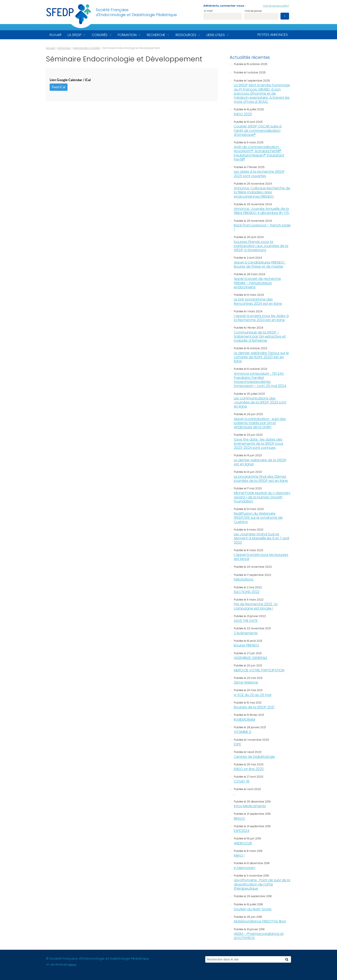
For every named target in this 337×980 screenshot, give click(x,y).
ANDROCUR (243, 843)
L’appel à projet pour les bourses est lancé (261, 557)
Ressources (186, 35)
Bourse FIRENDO (247, 645)
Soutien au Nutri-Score (253, 909)
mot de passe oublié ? (276, 6)
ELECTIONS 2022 (247, 592)
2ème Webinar (246, 682)
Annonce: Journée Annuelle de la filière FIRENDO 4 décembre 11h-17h (262, 211)
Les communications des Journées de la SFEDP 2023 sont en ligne (260, 402)
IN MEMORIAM (244, 720)
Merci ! (239, 855)
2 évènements (246, 633)
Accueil (55, 35)
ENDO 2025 (243, 114)
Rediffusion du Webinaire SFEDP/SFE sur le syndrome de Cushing (258, 518)
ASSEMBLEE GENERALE (251, 658)
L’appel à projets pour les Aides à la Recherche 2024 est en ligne (261, 318)
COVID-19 (242, 781)
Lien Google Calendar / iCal (70, 80)
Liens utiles (216, 35)
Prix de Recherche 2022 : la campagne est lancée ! (256, 606)
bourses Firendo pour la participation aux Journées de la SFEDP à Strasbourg (261, 246)
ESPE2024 (242, 831)
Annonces (64, 48)
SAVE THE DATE (246, 621)
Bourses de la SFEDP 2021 (254, 707)
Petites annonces (273, 35)
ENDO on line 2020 (249, 769)
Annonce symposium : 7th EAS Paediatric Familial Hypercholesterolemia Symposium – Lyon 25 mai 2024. (260, 380)
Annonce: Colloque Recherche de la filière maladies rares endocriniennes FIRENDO (262, 192)
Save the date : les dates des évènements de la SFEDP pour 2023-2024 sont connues (259, 444)
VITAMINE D (243, 732)
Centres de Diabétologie (254, 757)
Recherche (156, 35)
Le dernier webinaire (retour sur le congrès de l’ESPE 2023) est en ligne (261, 357)
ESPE (237, 744)
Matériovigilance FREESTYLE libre (260, 921)
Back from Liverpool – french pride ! (262, 227)
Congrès (100, 35)
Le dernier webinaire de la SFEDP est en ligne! (260, 462)
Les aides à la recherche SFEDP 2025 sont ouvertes (259, 174)
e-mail (208, 11)
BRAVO (239, 818)
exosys (72, 965)
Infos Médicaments (250, 806)
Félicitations (244, 579)
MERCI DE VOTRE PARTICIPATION (259, 670)
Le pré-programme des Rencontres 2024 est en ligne (258, 301)
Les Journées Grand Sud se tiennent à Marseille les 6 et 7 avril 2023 (261, 538)
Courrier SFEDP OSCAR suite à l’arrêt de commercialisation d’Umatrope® (258, 130)
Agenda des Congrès (87, 48)
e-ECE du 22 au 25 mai (253, 695)
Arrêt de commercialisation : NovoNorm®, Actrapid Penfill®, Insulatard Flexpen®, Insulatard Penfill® (259, 153)
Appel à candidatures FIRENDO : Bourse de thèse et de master (260, 264)
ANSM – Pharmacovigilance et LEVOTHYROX (259, 936)
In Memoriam (245, 868)
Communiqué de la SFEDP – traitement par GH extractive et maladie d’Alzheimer (260, 336)
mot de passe (253, 11)
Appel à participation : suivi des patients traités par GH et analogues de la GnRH (260, 423)
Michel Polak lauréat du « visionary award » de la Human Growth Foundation (262, 497)
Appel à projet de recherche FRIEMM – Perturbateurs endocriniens (257, 283)
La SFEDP (75, 35)
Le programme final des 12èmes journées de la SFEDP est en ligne (261, 479)
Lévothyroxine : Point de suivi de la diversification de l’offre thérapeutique (262, 884)
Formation (127, 35)
